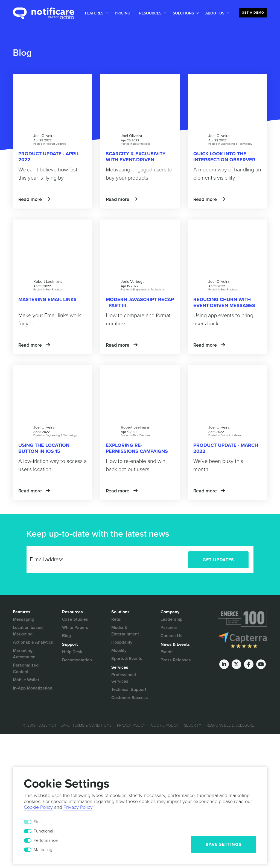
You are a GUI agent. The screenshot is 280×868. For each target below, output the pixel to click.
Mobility (119, 650)
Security (193, 725)
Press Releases (176, 660)
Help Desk (72, 652)
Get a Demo (253, 13)
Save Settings (224, 845)
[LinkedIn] (224, 664)
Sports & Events (127, 659)
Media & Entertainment (125, 631)
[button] (96, 13)
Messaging (24, 619)
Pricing (122, 13)
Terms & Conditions (92, 725)
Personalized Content (26, 668)
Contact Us (171, 636)
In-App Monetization (33, 688)
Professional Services (124, 678)
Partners (169, 628)
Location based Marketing (28, 631)
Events (167, 652)
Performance (46, 840)
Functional (43, 831)
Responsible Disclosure (230, 725)
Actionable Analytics (33, 642)
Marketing (43, 850)
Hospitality (122, 642)
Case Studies (75, 619)
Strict (38, 822)
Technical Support (129, 689)
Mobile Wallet (26, 680)
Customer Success (130, 698)
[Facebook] (249, 664)
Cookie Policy (165, 725)
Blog (66, 636)
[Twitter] (236, 664)
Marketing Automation (24, 654)
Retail (117, 619)
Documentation (77, 660)
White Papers (75, 628)
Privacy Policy (131, 725)
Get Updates (218, 560)
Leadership (171, 619)
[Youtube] (261, 664)
